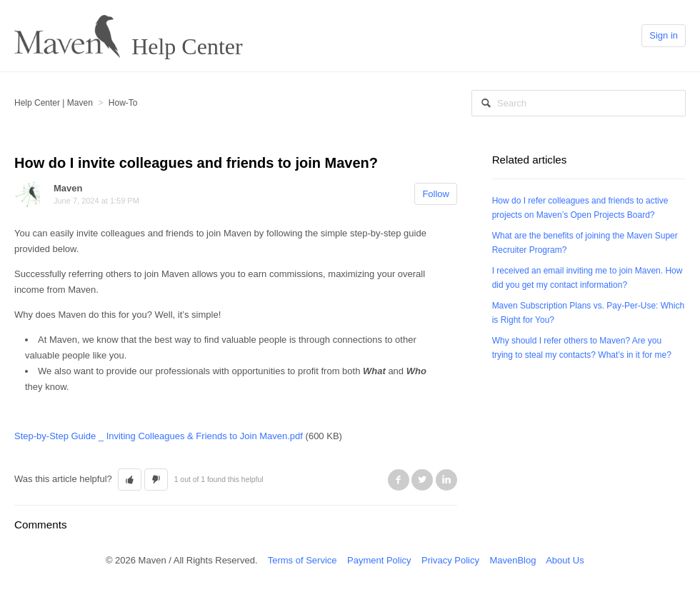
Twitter (422, 480)
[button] (130, 480)
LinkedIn (446, 480)
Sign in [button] (664, 35)
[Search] (579, 103)
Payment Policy (379, 560)
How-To (123, 103)
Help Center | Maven (54, 103)
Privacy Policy (450, 560)
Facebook (399, 480)
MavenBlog (512, 560)
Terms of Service (302, 560)
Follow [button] (436, 194)
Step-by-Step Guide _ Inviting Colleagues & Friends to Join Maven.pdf (159, 436)
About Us (565, 560)
